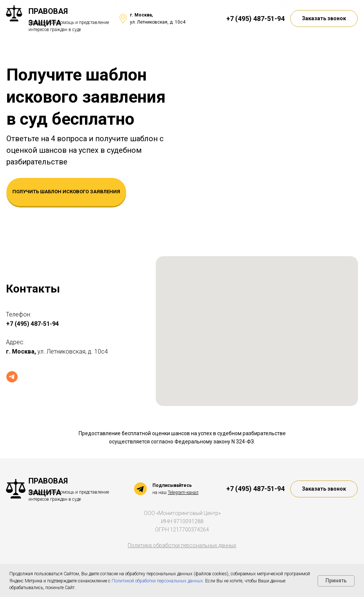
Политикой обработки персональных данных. (158, 581)
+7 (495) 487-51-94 (255, 19)
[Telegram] (12, 377)
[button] (324, 19)
